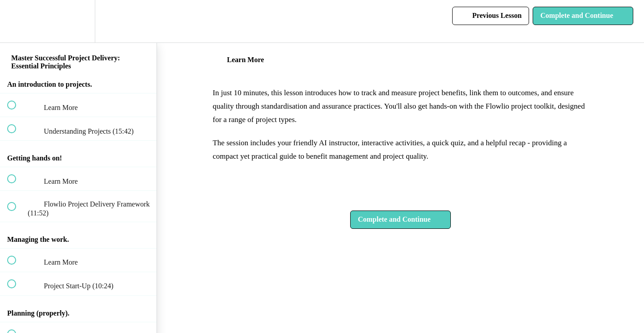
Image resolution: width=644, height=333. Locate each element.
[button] (17, 21)
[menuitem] (78, 21)
